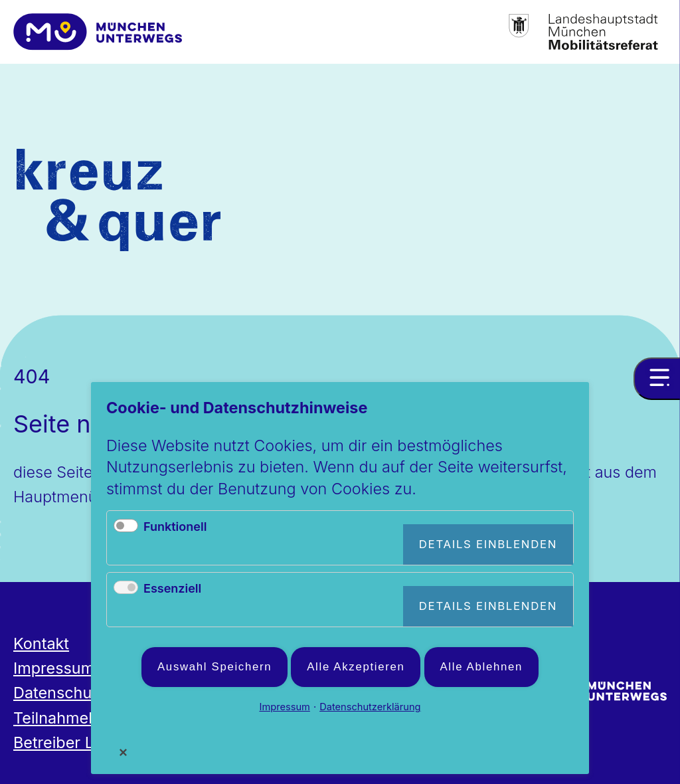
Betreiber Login (69, 742)
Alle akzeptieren (356, 667)
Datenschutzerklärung (370, 707)
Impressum (54, 668)
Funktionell (175, 527)
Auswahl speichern (214, 667)
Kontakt (41, 643)
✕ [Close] (124, 752)
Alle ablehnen (481, 667)
